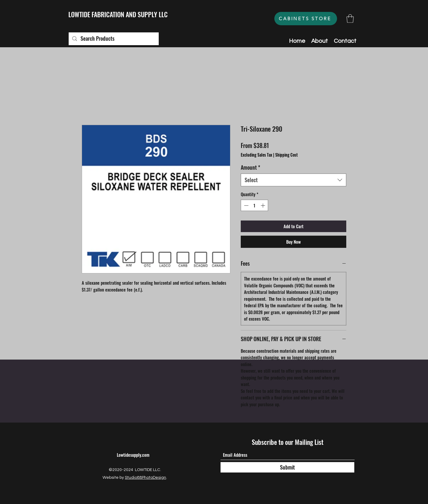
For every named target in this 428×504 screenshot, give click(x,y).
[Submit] (287, 467)
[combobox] (294, 180)
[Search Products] (113, 39)
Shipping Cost (287, 155)
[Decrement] (246, 205)
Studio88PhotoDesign (145, 478)
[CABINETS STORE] (306, 19)
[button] (350, 19)
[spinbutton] (255, 205)
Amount (250, 167)
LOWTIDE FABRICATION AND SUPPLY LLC (118, 14)
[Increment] (263, 205)
